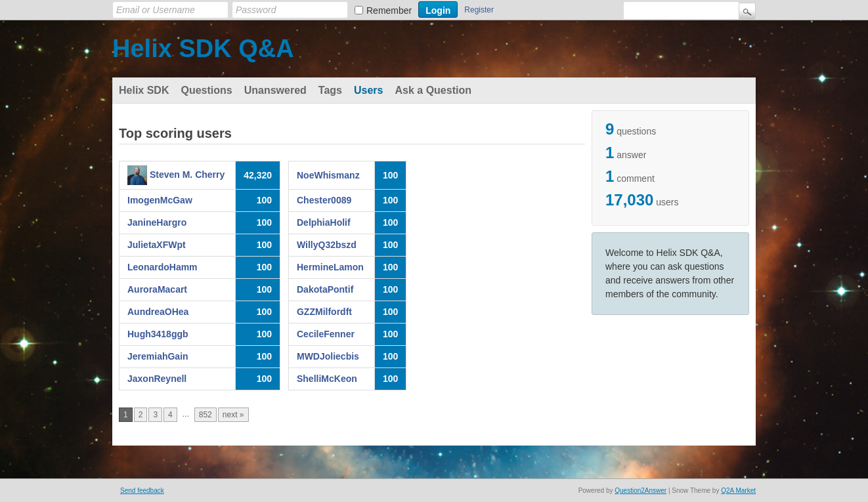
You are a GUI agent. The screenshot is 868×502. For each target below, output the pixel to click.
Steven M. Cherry (187, 175)
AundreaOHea (158, 312)
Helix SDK (144, 90)
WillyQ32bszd (327, 245)
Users (368, 90)
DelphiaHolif (324, 222)
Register (479, 10)
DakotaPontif (325, 289)
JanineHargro (157, 222)
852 (206, 415)
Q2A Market (738, 491)
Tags (330, 90)
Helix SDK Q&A (203, 49)
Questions (206, 90)
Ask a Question (433, 90)
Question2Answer (640, 491)
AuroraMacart (157, 289)
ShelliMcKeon (327, 379)
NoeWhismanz (328, 175)
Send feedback (142, 491)
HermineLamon (330, 267)
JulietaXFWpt (157, 245)
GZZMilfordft (324, 312)
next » (233, 415)
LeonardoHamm (163, 267)
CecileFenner (326, 334)
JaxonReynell (157, 379)
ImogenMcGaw (160, 200)
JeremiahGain (158, 356)
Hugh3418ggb (158, 334)
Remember (389, 10)
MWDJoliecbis (328, 356)
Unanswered (275, 90)
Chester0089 (324, 200)
